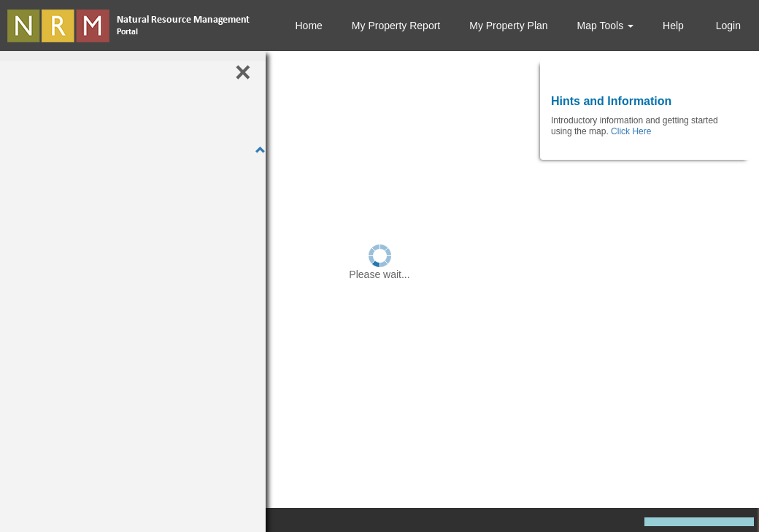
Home (308, 26)
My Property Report (396, 26)
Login (727, 26)
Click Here (631, 131)
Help (673, 26)
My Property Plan (508, 26)
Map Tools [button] (605, 26)
